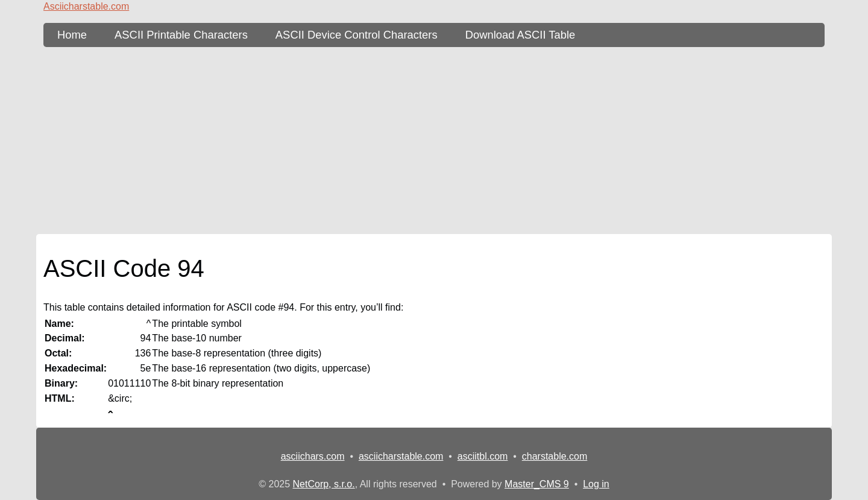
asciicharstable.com (401, 456)
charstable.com (555, 456)
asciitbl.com (483, 456)
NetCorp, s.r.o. (324, 484)
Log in (596, 484)
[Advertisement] (434, 141)
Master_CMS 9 (537, 484)
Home (72, 35)
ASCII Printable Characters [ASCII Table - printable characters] (181, 35)
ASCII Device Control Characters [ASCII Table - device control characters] (357, 35)
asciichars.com (313, 456)
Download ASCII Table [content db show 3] (520, 35)
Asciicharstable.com (86, 6)
